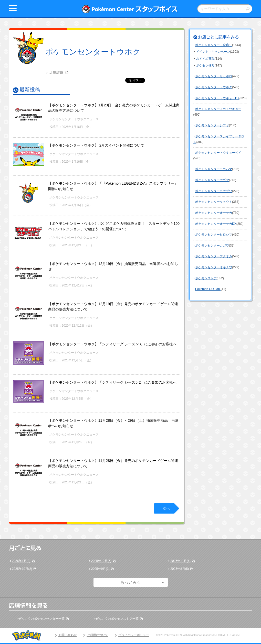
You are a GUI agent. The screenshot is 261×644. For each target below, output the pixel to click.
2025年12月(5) (101, 561)
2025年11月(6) (180, 561)
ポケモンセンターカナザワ (214, 191)
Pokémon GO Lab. (208, 289)
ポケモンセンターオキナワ (214, 267)
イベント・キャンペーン (213, 52)
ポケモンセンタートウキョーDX (217, 98)
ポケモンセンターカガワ (212, 246)
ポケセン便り (205, 65)
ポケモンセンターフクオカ (214, 256)
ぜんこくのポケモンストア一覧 (117, 619)
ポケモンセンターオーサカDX (216, 224)
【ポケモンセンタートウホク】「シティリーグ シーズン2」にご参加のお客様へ (112, 382)
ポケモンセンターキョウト (214, 202)
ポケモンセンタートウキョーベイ (218, 153)
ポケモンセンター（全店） (214, 45)
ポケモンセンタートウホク (93, 52)
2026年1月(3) (21, 561)
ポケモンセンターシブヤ (212, 125)
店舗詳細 (56, 72)
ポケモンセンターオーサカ (214, 213)
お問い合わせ (68, 635)
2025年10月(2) (22, 569)
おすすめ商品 (205, 59)
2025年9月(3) (100, 569)
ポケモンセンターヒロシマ (214, 235)
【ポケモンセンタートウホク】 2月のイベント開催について (96, 145)
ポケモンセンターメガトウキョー (218, 109)
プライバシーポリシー (134, 635)
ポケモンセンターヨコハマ (214, 169)
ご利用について (98, 635)
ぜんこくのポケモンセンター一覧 (41, 619)
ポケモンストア (206, 278)
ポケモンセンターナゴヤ (212, 180)
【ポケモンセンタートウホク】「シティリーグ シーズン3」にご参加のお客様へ (112, 344)
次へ (166, 508)
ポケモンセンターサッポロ (214, 76)
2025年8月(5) (180, 569)
